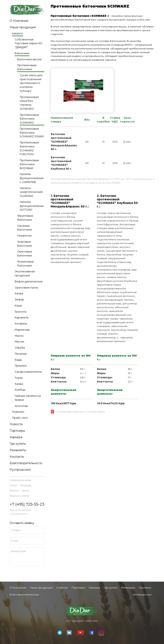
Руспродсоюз (20, 470)
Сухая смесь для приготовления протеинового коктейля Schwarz (31, 83)
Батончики (22, 53)
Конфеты (21, 324)
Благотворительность (26, 463)
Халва (19, 293)
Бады (18, 360)
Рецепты (14, 491)
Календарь (26, 485)
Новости (16, 424)
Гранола (20, 312)
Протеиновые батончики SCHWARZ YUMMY (32, 133)
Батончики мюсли (29, 59)
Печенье (21, 354)
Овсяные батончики (25, 228)
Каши (18, 306)
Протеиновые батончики (27, 67)
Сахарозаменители (28, 372)
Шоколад (21, 406)
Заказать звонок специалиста (20, 512)
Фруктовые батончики (25, 218)
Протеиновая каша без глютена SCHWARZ (29, 103)
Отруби (20, 348)
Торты (19, 378)
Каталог (18, 33)
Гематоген (24, 236)
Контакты (17, 457)
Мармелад (22, 330)
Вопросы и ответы (20, 496)
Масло (19, 336)
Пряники (21, 366)
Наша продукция (23, 27)
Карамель (22, 317)
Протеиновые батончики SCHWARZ (29, 119)
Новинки (18, 412)
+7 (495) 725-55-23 (27, 504)
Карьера (16, 437)
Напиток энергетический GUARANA (31, 192)
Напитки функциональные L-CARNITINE (32, 178)
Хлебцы (20, 390)
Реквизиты (18, 450)
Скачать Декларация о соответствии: (81, 412)
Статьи (13, 485)
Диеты (25, 491)
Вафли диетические (29, 281)
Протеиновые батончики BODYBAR (29, 164)
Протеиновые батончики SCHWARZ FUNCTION (29, 148)
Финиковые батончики (26, 264)
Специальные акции (20, 480)
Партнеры (17, 431)
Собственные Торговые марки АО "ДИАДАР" (29, 43)
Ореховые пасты (26, 288)
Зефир (19, 299)
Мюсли (19, 342)
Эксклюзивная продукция (25, 273)
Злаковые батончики (25, 244)
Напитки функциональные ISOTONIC (32, 206)
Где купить (18, 444)
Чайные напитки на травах (28, 398)
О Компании (19, 21)
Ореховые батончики (25, 254)
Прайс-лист (20, 418)
